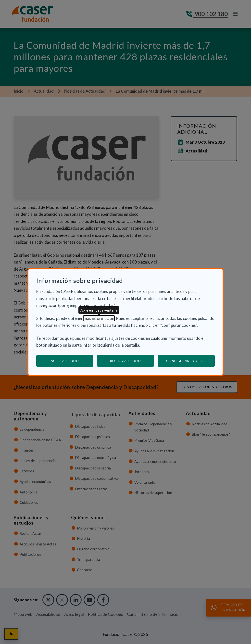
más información (99, 318)
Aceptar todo (65, 361)
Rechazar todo (125, 361)
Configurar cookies (191, 361)
